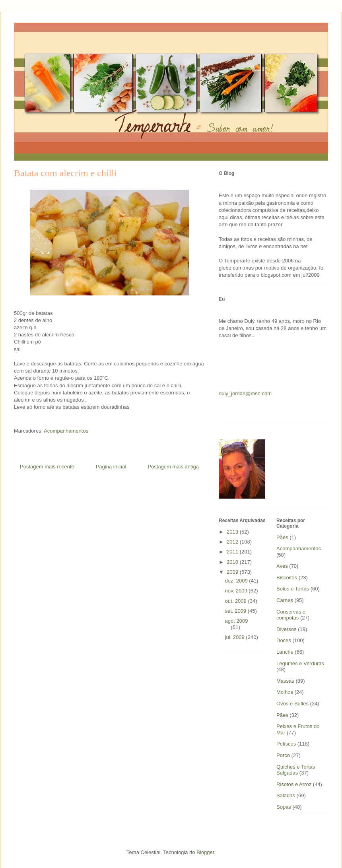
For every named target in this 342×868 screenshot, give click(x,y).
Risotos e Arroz (294, 784)
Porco (283, 755)
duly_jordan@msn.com (245, 393)
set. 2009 (236, 611)
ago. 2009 (237, 621)
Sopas (284, 807)
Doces (284, 640)
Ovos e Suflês (292, 704)
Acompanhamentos (66, 431)
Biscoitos (287, 578)
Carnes (285, 600)
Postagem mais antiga (173, 467)
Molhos (285, 692)
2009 (233, 572)
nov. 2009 (237, 591)
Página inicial (111, 467)
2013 (233, 532)
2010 (233, 562)
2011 (233, 552)
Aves (282, 566)
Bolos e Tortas (293, 589)
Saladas (286, 795)
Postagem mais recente (47, 467)
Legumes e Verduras (300, 663)
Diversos (287, 629)
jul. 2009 (236, 637)
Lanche (285, 652)
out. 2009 (237, 601)
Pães (282, 537)
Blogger (205, 852)
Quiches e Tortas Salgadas (296, 770)
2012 (233, 542)
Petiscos (286, 744)
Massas (285, 681)
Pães (282, 715)
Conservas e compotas (291, 615)
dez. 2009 (237, 581)
